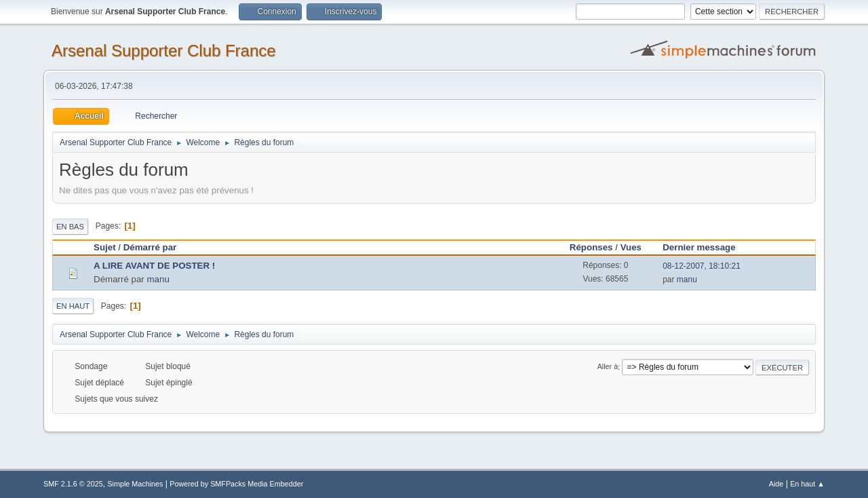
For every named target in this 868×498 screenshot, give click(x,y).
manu (158, 279)
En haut (73, 306)
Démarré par (150, 247)
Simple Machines (135, 484)
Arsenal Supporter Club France (164, 51)
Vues (631, 247)
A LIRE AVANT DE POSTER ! (154, 266)
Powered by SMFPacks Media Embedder (236, 484)
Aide (776, 484)
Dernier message (705, 247)
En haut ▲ (807, 484)
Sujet (105, 247)
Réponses (591, 247)
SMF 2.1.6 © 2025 (73, 484)
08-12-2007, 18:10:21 (702, 266)
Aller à (608, 367)
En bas (70, 227)
